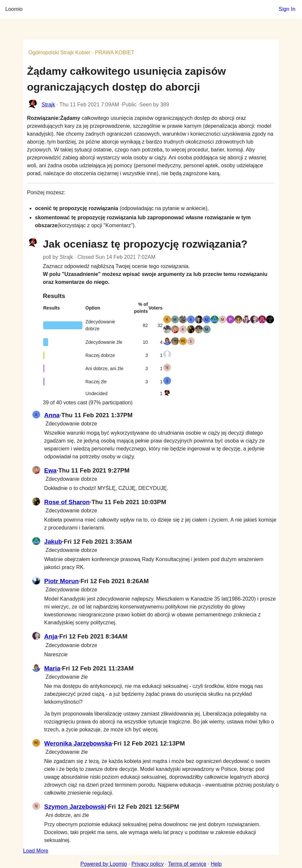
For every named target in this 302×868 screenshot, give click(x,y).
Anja (51, 636)
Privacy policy (148, 864)
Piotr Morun (61, 581)
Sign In (287, 9)
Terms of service (187, 864)
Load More (36, 851)
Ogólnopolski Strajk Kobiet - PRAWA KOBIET (81, 53)
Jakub (53, 542)
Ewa (50, 470)
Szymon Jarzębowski (75, 807)
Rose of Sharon (67, 502)
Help (216, 864)
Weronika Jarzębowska (78, 743)
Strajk (48, 105)
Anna (52, 415)
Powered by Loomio (104, 864)
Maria (52, 668)
